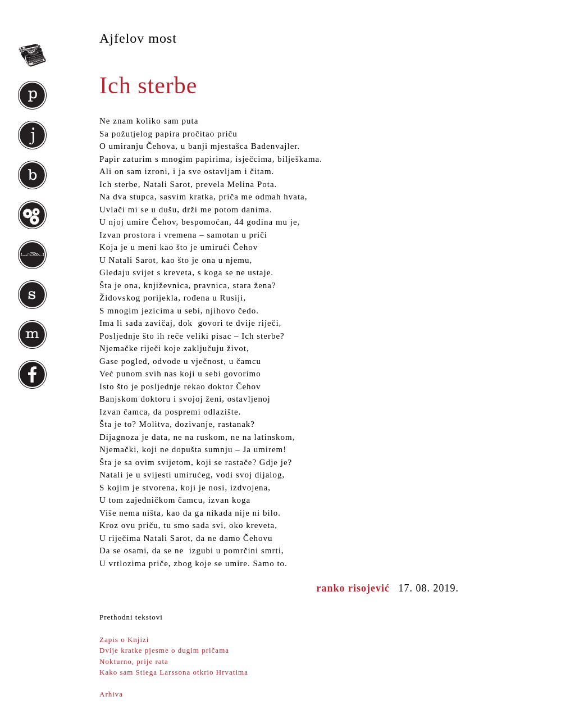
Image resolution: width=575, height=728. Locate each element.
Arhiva (111, 694)
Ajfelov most (138, 38)
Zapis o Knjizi (124, 640)
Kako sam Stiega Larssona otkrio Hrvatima (174, 672)
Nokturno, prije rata (134, 661)
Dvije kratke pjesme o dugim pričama (164, 650)
